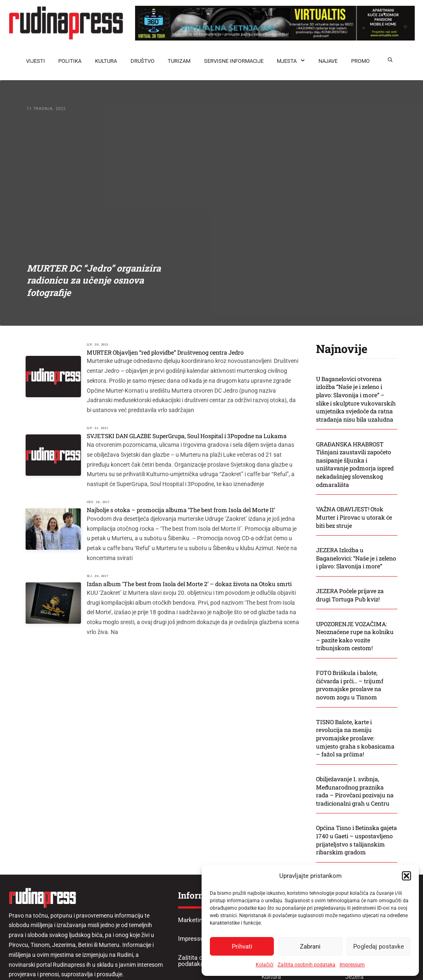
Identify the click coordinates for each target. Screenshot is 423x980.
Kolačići (265, 965)
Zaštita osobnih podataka (307, 965)
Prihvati (242, 947)
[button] (406, 876)
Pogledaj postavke (379, 947)
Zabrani (310, 947)
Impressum (352, 965)
